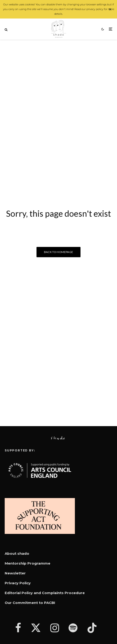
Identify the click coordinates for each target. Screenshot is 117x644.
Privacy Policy (18, 583)
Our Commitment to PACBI (30, 603)
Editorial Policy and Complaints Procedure (45, 593)
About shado (17, 553)
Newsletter (15, 573)
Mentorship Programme (27, 563)
